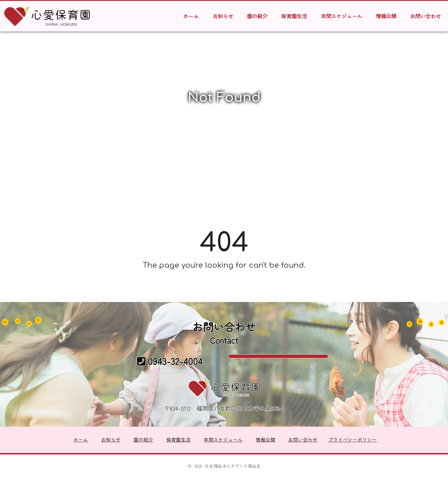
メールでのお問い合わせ (278, 360)
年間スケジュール (341, 16)
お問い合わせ (425, 16)
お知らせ (223, 16)
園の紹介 (257, 16)
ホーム (191, 16)
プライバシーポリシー (353, 440)
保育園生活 (294, 16)
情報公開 (386, 16)
